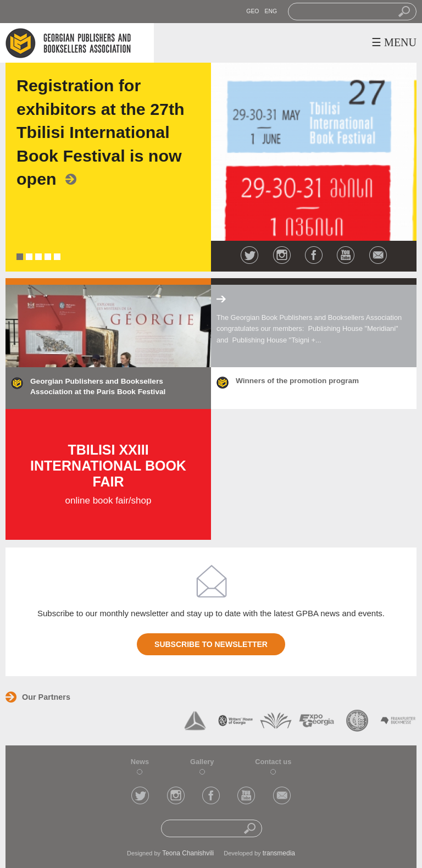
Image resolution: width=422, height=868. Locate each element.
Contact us (273, 762)
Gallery (202, 762)
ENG (271, 11)
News (140, 762)
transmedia (279, 853)
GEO (252, 11)
